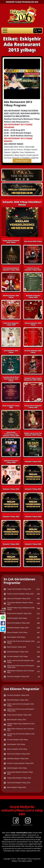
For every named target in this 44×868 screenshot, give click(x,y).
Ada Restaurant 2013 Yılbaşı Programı (18, 103)
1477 (38, 589)
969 (38, 594)
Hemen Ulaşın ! (22, 161)
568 (38, 608)
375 (38, 642)
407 (38, 637)
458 (38, 628)
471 (38, 618)
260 (38, 666)
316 (38, 647)
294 (38, 652)
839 (38, 599)
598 (38, 603)
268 (38, 661)
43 (39, 677)
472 (38, 614)
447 (38, 633)
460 (38, 623)
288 (38, 657)
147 (38, 671)
